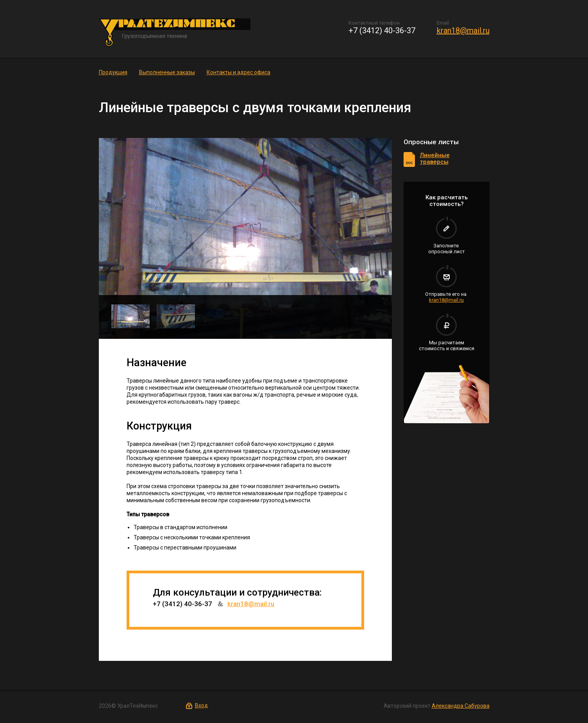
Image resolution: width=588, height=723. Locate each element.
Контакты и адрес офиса (239, 72)
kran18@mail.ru (463, 30)
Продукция (113, 72)
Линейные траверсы (435, 159)
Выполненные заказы (167, 72)
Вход (201, 705)
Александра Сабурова (461, 706)
